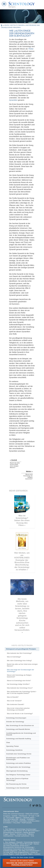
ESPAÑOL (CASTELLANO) (29, 821)
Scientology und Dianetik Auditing (19, 739)
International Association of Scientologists (19, 849)
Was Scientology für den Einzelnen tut (20, 725)
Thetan (31, 49)
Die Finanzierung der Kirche (16, 784)
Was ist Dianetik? (13, 697)
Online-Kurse (22, 834)
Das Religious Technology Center (18, 775)
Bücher (13, 834)
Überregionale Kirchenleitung (17, 771)
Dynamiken (13, 100)
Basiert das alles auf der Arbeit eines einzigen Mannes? (22, 665)
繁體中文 (19, 818)
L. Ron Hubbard (9, 829)
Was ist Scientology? (14, 657)
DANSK (15, 816)
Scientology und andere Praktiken (18, 763)
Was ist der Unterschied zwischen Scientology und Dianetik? (18, 709)
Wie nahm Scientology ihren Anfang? (19, 661)
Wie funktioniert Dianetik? (16, 704)
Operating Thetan (12, 746)
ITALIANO (17, 823)
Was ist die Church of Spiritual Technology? (17, 779)
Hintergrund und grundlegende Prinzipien (21, 649)
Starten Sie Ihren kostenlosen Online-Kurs (21, 845)
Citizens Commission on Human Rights (22, 855)
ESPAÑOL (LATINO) (11, 821)
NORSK (23, 819)
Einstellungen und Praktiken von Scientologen (18, 759)
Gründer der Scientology (15, 722)
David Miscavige (26, 844)
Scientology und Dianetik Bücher (18, 729)
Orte (33, 836)
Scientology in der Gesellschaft (18, 788)
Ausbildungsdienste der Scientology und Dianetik (21, 734)
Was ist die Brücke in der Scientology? (20, 714)
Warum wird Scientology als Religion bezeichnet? (19, 676)
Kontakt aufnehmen (22, 836)
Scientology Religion (11, 844)
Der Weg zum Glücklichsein (29, 851)
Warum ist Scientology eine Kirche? (19, 681)
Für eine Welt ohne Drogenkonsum (16, 852)
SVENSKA (31, 819)
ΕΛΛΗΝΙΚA (7, 823)
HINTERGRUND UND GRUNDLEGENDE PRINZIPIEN (20, 26)
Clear (8, 742)
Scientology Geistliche (14, 750)
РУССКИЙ (10, 818)
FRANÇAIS (23, 816)
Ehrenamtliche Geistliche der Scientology (19, 847)
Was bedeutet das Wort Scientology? (19, 653)
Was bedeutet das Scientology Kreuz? (20, 688)
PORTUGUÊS (27, 823)
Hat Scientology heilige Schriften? (18, 684)
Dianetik (20, 842)
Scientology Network (32, 842)
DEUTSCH (7, 819)
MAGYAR (15, 819)
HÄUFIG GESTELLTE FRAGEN (14, 25)
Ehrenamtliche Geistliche (13, 833)
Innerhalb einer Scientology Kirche (19, 754)
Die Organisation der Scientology (18, 767)
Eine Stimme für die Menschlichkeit (26, 831)
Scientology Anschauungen (16, 718)
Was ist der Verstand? (14, 701)
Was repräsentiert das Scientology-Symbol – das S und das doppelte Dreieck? (22, 692)
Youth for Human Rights (24, 854)
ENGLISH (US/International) (14, 814)
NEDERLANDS (29, 818)
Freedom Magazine (10, 851)
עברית (32, 816)
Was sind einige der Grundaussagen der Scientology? (20, 671)
